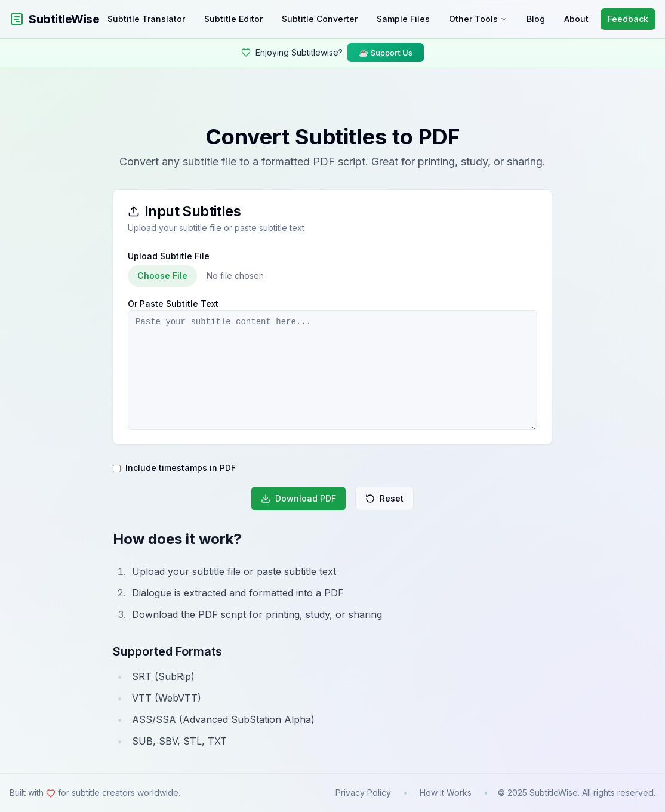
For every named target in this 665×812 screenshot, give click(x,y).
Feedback (628, 19)
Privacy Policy (363, 793)
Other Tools (478, 19)
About (576, 19)
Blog (536, 19)
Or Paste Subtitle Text (173, 304)
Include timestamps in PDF (181, 468)
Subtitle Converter (320, 19)
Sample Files (403, 19)
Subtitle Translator (146, 19)
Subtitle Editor (233, 19)
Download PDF (298, 498)
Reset (384, 498)
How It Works (446, 793)
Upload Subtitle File (169, 256)
